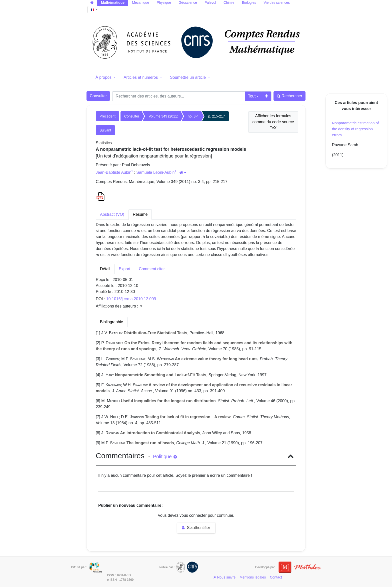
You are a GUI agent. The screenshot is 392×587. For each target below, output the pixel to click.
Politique (165, 456)
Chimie (229, 2)
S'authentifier (196, 528)
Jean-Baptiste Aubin (113, 172)
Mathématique (113, 2)
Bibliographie (112, 322)
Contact (276, 577)
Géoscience (188, 2)
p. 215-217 (217, 116)
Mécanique (141, 2)
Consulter (98, 96)
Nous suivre (225, 577)
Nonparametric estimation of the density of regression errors (355, 129)
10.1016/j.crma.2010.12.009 (131, 299)
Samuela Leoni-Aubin (155, 172)
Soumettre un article (188, 77)
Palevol (210, 2)
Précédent (107, 116)
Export (124, 269)
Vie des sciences (277, 2)
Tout (252, 96)
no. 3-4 (193, 116)
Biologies (249, 2)
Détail (105, 269)
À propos (104, 77)
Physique (164, 2)
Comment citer (152, 269)
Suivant (105, 130)
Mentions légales (253, 577)
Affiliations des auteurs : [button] (119, 306)
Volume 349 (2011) (163, 116)
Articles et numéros (141, 77)
